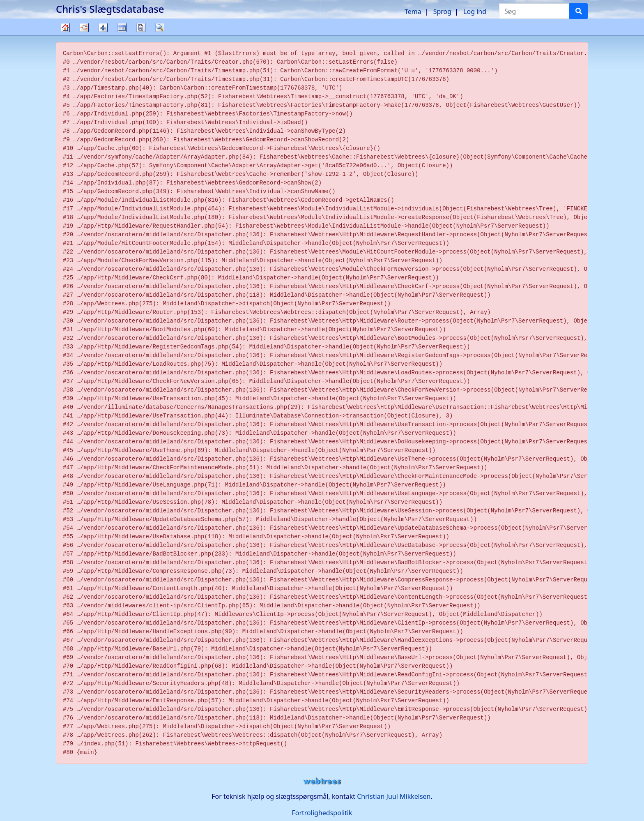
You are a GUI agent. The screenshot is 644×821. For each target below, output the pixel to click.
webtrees (322, 781)
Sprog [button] (442, 12)
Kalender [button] (122, 28)
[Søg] (579, 11)
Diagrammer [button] (84, 28)
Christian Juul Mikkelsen (394, 796)
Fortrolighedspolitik (322, 813)
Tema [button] (413, 12)
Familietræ (65, 35)
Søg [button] (160, 28)
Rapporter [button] (141, 28)
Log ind (475, 12)
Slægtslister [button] (103, 28)
